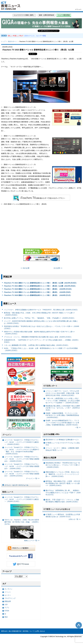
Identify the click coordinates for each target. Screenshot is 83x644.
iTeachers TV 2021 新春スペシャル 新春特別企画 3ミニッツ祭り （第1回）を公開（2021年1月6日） (40, 286)
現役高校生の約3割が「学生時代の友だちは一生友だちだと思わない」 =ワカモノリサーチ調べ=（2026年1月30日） (42, 327)
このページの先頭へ (79, 625)
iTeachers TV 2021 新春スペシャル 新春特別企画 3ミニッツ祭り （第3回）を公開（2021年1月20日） (41, 283)
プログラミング (10, 598)
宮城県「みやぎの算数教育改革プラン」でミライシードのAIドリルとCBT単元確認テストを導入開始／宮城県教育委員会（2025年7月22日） (62, 423)
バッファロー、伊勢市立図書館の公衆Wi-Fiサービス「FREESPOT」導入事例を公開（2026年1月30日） (41, 310)
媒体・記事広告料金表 (47, 15)
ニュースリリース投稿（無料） (24, 15)
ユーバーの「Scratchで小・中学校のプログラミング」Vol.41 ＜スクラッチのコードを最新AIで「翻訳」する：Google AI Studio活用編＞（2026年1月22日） (22, 451)
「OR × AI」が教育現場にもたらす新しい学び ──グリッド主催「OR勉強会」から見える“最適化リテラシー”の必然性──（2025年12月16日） (63, 401)
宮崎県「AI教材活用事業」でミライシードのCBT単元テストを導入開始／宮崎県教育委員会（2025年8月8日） (62, 415)
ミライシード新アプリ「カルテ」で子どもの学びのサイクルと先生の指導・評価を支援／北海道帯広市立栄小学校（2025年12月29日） (62, 393)
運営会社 (4, 631)
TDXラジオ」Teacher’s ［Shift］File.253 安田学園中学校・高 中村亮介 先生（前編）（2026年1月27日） (22, 529)
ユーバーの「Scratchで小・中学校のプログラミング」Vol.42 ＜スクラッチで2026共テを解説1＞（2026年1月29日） (22, 442)
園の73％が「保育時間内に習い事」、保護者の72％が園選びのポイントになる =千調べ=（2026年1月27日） (63, 493)
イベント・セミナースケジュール (16, 485)
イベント (8, 592)
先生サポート (12, 41)
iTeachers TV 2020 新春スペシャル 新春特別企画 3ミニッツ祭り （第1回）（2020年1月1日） (38, 295)
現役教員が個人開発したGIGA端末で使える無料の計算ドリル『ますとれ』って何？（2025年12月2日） (63, 408)
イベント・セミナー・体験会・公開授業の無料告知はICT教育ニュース (62, 449)
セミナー (8, 595)
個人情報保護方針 (15, 631)
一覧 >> (78, 427)
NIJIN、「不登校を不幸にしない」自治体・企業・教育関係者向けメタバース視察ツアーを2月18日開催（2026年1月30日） (41, 349)
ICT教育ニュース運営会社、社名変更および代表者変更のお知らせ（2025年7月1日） (63, 516)
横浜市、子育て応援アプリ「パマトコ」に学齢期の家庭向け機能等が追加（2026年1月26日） (62, 501)
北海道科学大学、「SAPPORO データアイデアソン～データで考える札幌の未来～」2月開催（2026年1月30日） (41, 341)
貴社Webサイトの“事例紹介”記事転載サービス (62, 440)
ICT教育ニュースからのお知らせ (57, 509)
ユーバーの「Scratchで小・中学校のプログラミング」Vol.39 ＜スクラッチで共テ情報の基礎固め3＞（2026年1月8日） (22, 466)
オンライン (8, 589)
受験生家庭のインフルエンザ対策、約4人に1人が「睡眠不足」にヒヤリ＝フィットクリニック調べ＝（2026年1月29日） (62, 474)
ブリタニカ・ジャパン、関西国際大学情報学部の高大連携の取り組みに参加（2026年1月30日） (38, 337)
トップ (3, 41)
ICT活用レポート (50, 386)
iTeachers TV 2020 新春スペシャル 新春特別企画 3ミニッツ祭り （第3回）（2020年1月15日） (38, 289)
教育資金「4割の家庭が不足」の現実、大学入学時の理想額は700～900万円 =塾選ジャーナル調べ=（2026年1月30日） (39, 314)
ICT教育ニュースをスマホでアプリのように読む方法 (63, 444)
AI (5, 614)
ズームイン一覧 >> (33, 478)
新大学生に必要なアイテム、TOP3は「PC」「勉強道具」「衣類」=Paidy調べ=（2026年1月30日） (40, 318)
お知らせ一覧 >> (75, 519)
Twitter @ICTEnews (21, 564)
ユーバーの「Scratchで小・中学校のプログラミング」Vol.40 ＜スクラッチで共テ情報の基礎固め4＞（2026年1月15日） (22, 459)
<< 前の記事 (25, 268)
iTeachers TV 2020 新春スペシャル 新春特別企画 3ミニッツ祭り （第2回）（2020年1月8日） (38, 292)
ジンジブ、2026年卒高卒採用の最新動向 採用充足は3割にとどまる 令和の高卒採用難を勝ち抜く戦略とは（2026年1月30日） (41, 322)
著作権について (29, 631)
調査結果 (8, 601)
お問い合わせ (40, 631)
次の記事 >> (58, 268)
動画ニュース (8, 492)
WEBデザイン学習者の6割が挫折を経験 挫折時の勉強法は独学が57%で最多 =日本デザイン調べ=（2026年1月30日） (39, 333)
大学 (6, 605)
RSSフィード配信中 (21, 548)
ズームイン (7, 435)
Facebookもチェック (21, 556)
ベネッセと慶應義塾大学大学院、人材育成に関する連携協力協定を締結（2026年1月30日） (37, 345)
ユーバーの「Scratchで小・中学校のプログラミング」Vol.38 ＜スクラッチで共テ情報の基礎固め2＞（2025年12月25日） (22, 474)
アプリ (7, 608)
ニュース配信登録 (64, 15)
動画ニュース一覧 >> (32, 540)
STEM (7, 611)
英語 (6, 617)
